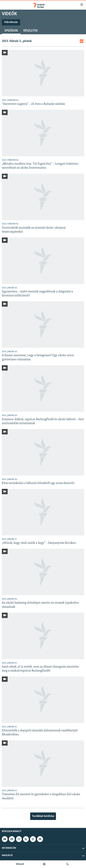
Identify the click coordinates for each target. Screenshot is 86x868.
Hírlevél (20, 864)
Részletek (30, 31)
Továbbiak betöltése (43, 816)
